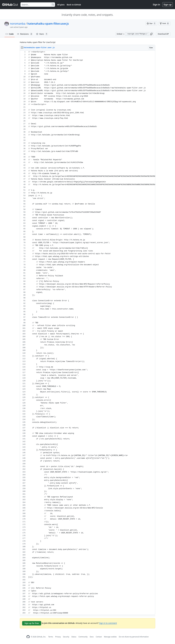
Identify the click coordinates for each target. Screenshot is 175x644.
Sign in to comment (108, 623)
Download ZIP (163, 34)
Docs (92, 637)
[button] (151, 34)
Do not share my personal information (134, 637)
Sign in (156, 5)
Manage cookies (110, 637)
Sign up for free (32, 623)
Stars (42, 34)
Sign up (168, 5)
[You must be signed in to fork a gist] (164, 23)
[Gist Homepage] (10, 5)
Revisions (25, 34)
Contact (99, 637)
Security (66, 637)
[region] (87, 333)
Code (10, 34)
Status (74, 637)
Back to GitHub (74, 5)
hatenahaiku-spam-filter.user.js (48, 24)
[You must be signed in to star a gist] (151, 23)
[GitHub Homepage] (28, 637)
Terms (51, 637)
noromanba (18, 24)
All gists (61, 5)
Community (83, 637)
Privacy (58, 637)
